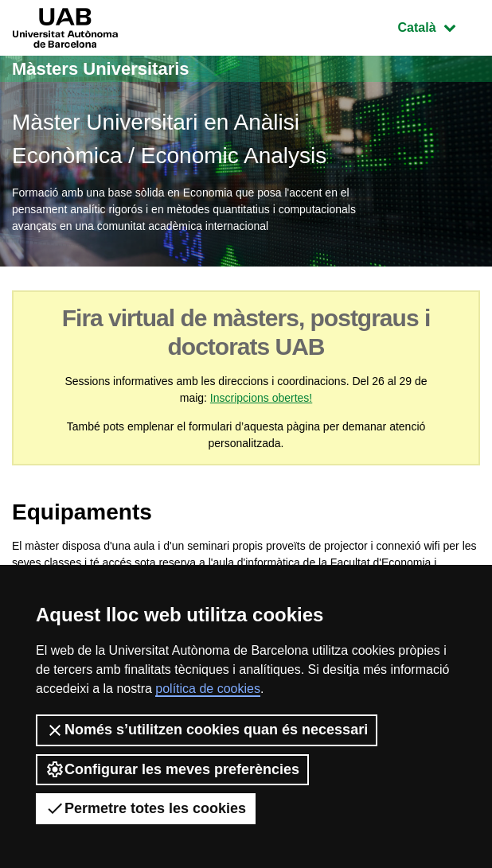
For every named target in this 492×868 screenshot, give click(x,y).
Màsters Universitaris (101, 69)
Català (439, 26)
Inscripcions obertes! (261, 398)
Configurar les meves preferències (172, 769)
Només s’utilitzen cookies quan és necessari (207, 730)
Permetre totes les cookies (146, 808)
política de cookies (208, 689)
